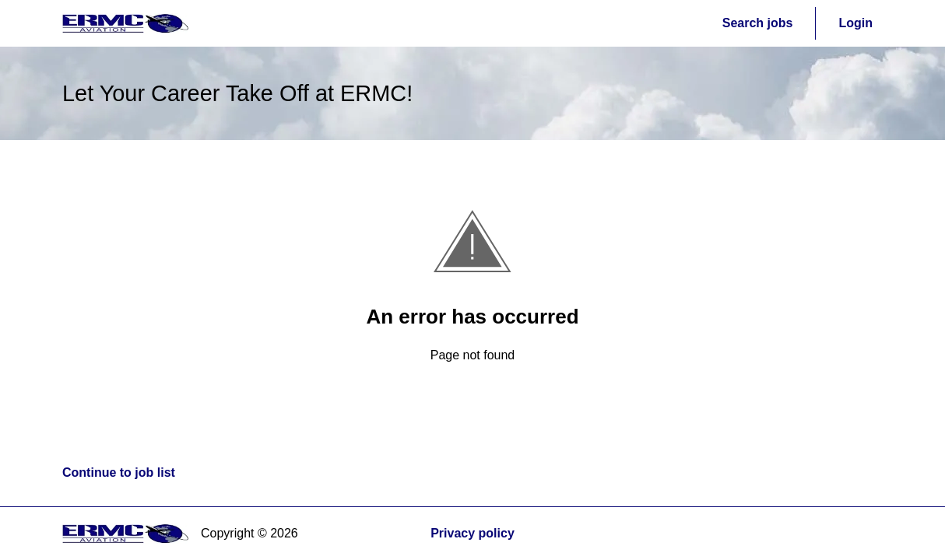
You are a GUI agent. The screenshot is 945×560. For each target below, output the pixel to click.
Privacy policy (472, 533)
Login (855, 23)
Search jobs (758, 23)
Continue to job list (119, 472)
